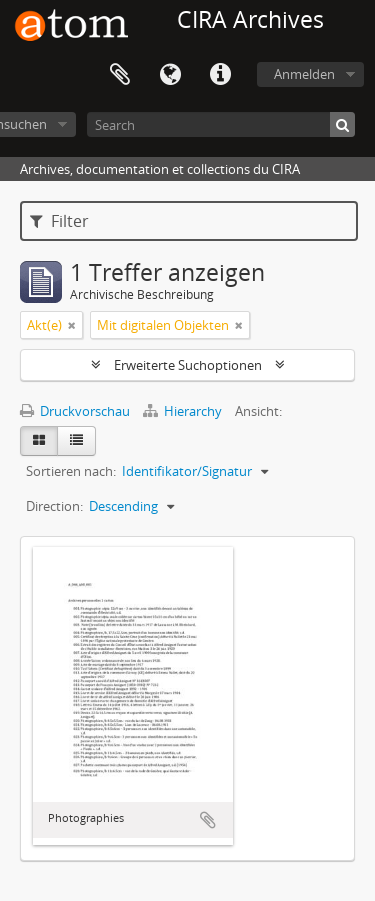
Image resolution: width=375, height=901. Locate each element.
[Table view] (76, 441)
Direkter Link (220, 75)
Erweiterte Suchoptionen (188, 365)
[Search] (221, 124)
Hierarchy (184, 411)
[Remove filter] (72, 325)
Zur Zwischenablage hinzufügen (208, 820)
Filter (59, 221)
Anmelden (304, 74)
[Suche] (342, 124)
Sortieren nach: (71, 471)
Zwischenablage (120, 75)
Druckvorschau (75, 411)
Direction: (54, 506)
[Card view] (39, 441)
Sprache (170, 75)
